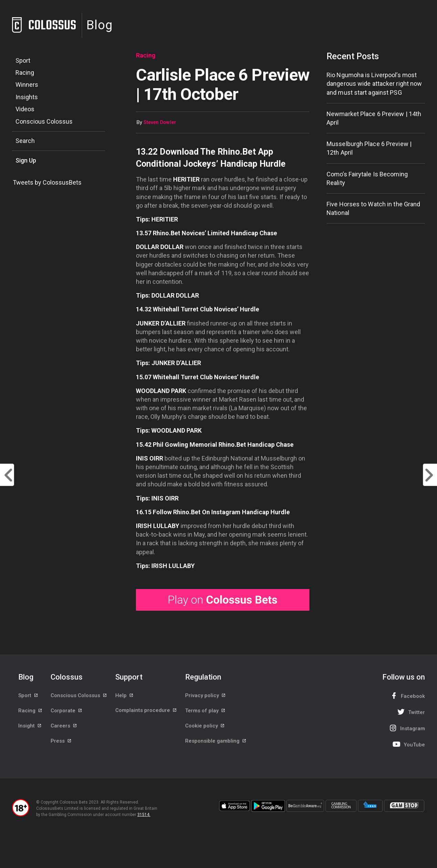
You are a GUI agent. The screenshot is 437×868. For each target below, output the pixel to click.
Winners (27, 85)
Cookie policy (205, 726)
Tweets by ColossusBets (47, 182)
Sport (23, 60)
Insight (30, 726)
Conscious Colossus (44, 121)
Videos (25, 109)
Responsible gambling (216, 742)
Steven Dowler (160, 122)
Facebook (407, 696)
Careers (64, 726)
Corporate (67, 711)
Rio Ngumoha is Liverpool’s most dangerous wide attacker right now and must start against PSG (374, 84)
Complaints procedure (146, 711)
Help (125, 695)
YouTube (408, 744)
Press (61, 742)
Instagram (406, 728)
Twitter (410, 712)
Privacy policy (206, 695)
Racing (25, 73)
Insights (27, 97)
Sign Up (26, 160)
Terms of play (205, 711)
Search (25, 141)
